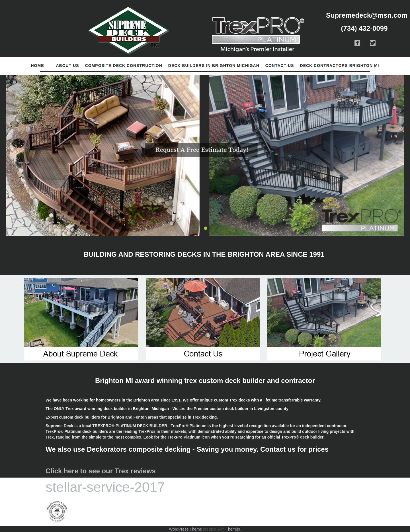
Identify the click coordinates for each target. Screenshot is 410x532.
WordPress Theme (185, 529)
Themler (233, 529)
